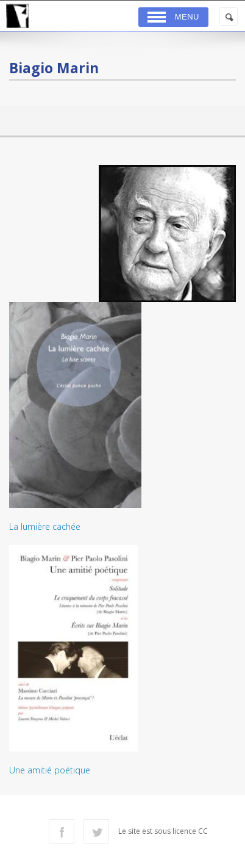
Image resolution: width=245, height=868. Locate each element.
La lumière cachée (45, 526)
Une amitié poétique (50, 770)
